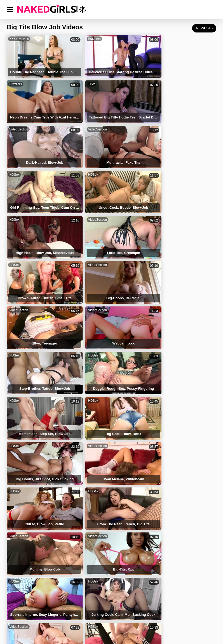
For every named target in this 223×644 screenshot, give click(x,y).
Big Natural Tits (96, 524)
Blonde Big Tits (96, 536)
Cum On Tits (161, 468)
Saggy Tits (92, 547)
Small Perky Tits (164, 558)
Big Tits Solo (27, 536)
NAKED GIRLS (34, 613)
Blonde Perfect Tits (32, 547)
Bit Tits (157, 547)
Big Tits (90, 468)
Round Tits (92, 480)
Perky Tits (25, 558)
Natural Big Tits (96, 513)
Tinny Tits (24, 524)
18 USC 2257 (157, 613)
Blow (155, 491)
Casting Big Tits (164, 524)
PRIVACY (98, 613)
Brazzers (86, 39)
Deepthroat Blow (97, 558)
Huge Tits (24, 480)
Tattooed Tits (94, 491)
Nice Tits (158, 513)
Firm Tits (24, 502)
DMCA (126, 613)
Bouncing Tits (162, 536)
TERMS (68, 613)
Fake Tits (24, 468)
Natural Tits (160, 502)
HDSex (14, 120)
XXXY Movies (19, 39)
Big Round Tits (163, 480)
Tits (19, 491)
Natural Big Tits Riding (102, 569)
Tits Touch (25, 513)
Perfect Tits (93, 502)
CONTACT (192, 613)
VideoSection (90, 80)
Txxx (13, 80)
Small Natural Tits (31, 569)
